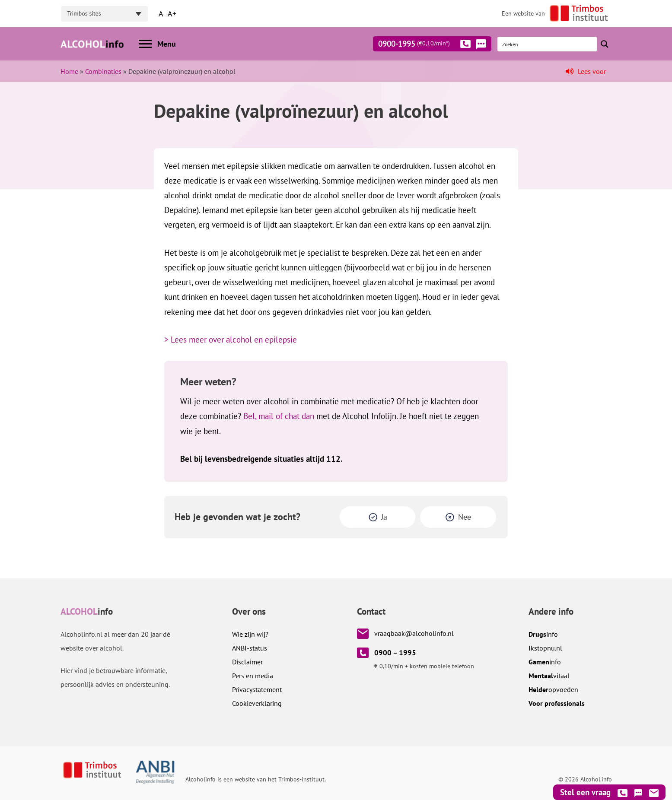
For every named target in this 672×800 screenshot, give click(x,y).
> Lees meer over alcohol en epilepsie (231, 340)
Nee (465, 517)
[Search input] (548, 44)
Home (69, 71)
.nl (545, 648)
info (543, 634)
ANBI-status (250, 648)
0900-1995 (424, 45)
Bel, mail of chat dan (279, 416)
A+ (172, 14)
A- (162, 14)
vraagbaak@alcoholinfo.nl (414, 633)
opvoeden (553, 689)
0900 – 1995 (395, 653)
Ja (384, 517)
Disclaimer (247, 662)
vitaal (549, 676)
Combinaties (103, 71)
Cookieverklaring (257, 703)
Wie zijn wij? (250, 634)
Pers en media (253, 676)
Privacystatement (257, 689)
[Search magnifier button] (605, 44)
